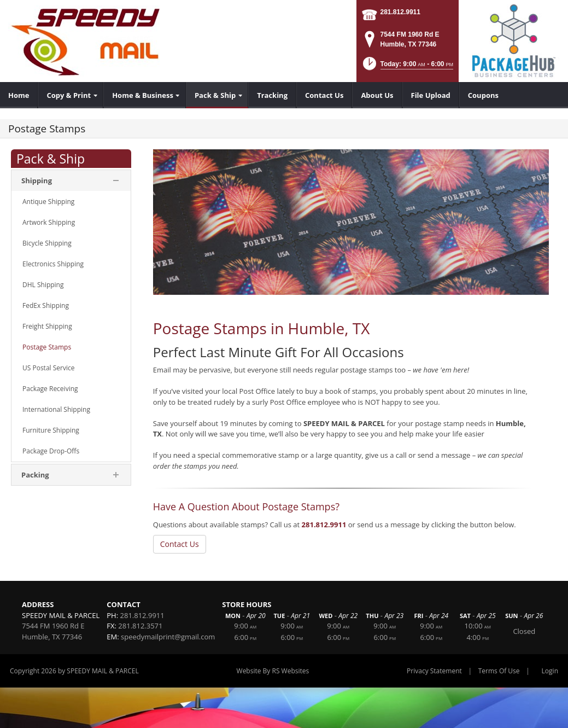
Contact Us (180, 544)
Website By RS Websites (273, 671)
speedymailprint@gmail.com (168, 637)
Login (550, 671)
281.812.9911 (400, 12)
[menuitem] (19, 95)
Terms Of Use (499, 671)
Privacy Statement (434, 671)
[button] (407, 67)
